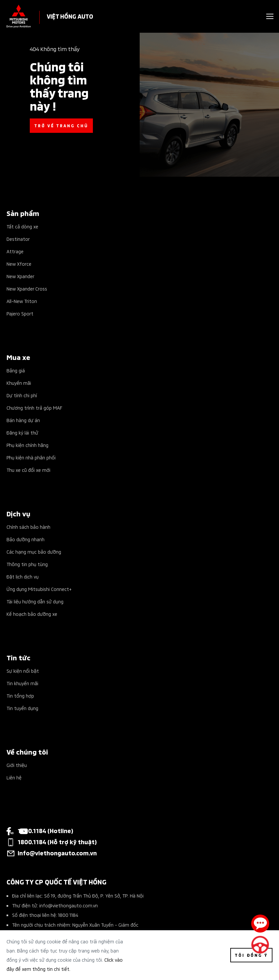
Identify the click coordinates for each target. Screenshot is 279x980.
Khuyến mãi (19, 383)
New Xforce (19, 264)
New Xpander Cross (27, 288)
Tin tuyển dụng (22, 708)
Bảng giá (16, 370)
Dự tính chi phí (22, 395)
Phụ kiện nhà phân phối (31, 457)
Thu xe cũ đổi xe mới (28, 470)
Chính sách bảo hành (28, 527)
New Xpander (20, 276)
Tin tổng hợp (20, 695)
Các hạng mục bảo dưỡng (34, 552)
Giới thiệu (17, 765)
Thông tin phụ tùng (27, 564)
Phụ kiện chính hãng (27, 445)
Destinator (18, 239)
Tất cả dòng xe (22, 226)
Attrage (15, 251)
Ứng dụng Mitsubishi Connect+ (39, 589)
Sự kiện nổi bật (23, 671)
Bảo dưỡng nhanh (26, 539)
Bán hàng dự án (23, 420)
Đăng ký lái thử (22, 432)
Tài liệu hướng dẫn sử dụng (35, 601)
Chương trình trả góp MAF (34, 408)
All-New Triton (22, 301)
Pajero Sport (20, 313)
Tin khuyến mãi (22, 683)
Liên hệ (14, 777)
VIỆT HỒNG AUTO (70, 16)
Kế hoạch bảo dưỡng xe (32, 614)
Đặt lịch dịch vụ (23, 576)
